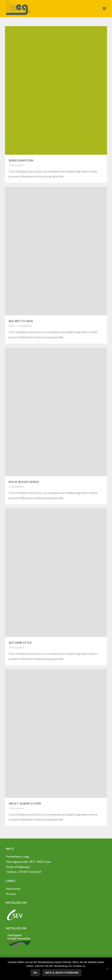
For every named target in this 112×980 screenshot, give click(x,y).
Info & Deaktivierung (62, 973)
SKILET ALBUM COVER (25, 803)
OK (36, 973)
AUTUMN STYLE (20, 643)
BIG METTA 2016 (21, 321)
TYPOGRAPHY (17, 165)
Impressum (13, 889)
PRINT (12, 326)
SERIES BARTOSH (21, 160)
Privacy (11, 894)
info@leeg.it (22, 867)
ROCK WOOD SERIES (24, 482)
